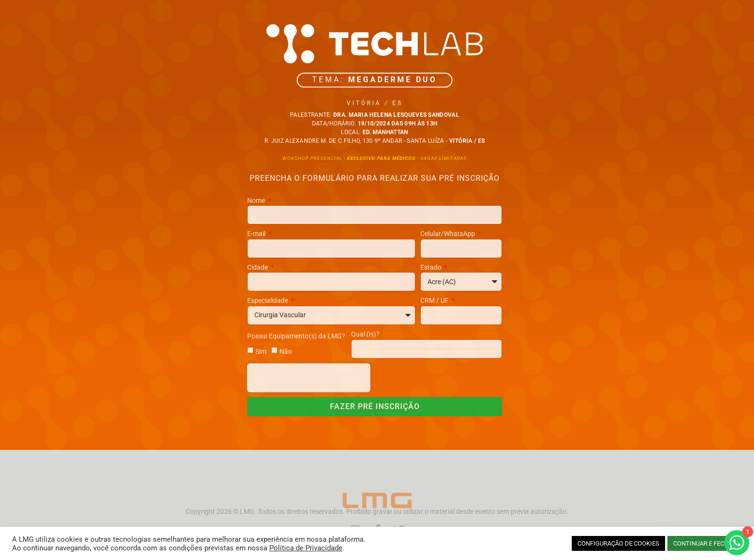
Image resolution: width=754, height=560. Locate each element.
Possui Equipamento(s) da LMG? (296, 336)
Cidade (258, 267)
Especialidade (268, 300)
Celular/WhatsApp (448, 234)
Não (286, 351)
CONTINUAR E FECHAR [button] (705, 543)
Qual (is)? (365, 334)
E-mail (257, 234)
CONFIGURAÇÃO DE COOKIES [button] (618, 543)
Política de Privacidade (306, 548)
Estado (432, 267)
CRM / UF (435, 300)
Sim (261, 351)
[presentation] (309, 378)
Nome (257, 200)
